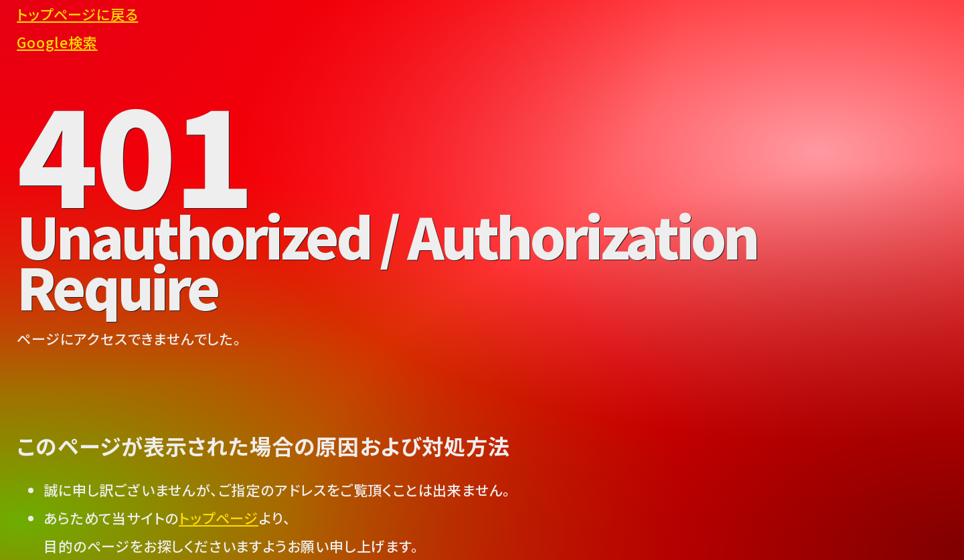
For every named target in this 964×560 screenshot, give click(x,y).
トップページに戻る (77, 14)
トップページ (219, 518)
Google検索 (57, 42)
